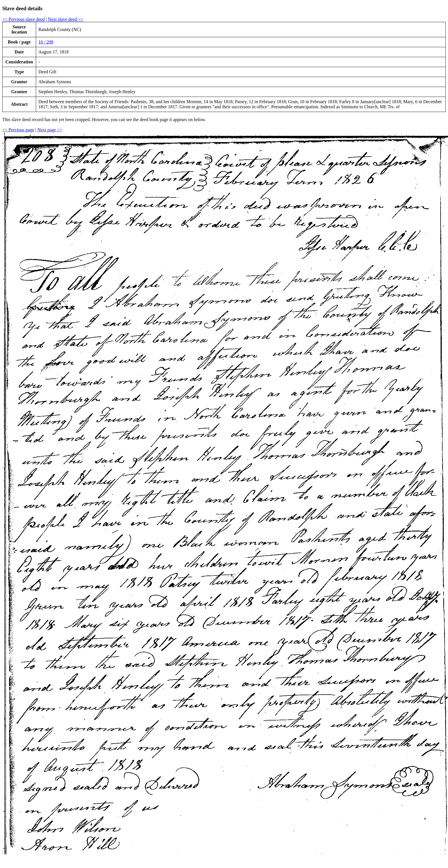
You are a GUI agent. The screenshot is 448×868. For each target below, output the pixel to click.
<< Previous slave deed (23, 19)
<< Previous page (18, 130)
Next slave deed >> (65, 19)
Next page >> (50, 130)
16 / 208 (46, 42)
